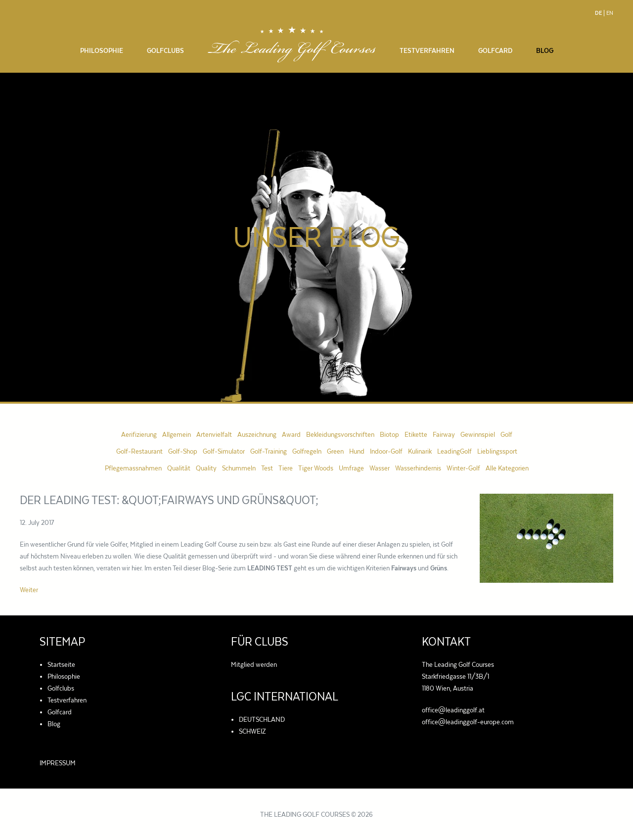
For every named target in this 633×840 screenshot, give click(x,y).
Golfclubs (165, 50)
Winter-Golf (463, 468)
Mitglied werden (254, 664)
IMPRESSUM (58, 763)
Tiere (286, 468)
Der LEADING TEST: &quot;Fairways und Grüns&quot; (169, 500)
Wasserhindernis (418, 468)
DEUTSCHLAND (262, 719)
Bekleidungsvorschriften (340, 434)
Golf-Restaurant (139, 451)
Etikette (416, 434)
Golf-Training (269, 451)
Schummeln (239, 468)
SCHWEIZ (252, 731)
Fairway (444, 434)
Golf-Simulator (224, 451)
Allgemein (177, 434)
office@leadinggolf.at (453, 710)
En (610, 13)
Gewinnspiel (478, 434)
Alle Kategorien (507, 468)
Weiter (29, 590)
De (598, 13)
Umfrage (351, 468)
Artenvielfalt (214, 434)
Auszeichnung (257, 434)
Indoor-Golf (386, 451)
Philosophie (102, 50)
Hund (357, 451)
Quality (206, 468)
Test (267, 468)
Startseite (61, 664)
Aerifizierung (139, 434)
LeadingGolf (454, 451)
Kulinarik (420, 451)
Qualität (179, 468)
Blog (545, 50)
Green (335, 451)
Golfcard (495, 50)
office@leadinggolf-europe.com (468, 722)
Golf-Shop (183, 451)
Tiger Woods (316, 468)
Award (291, 434)
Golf (506, 434)
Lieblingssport (497, 451)
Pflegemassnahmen (133, 468)
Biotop (389, 434)
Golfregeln (307, 451)
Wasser (380, 468)
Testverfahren (427, 50)
